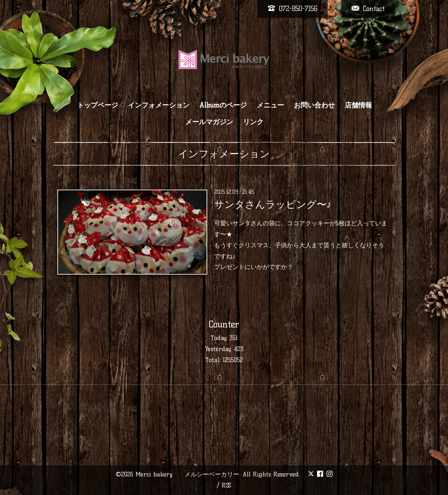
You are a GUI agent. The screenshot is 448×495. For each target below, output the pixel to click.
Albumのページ (223, 105)
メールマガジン (209, 122)
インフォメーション (159, 105)
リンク (253, 122)
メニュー (270, 105)
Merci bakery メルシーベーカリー (187, 474)
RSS (226, 485)
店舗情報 (358, 105)
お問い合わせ (314, 105)
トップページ (98, 105)
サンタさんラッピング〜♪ (273, 204)
